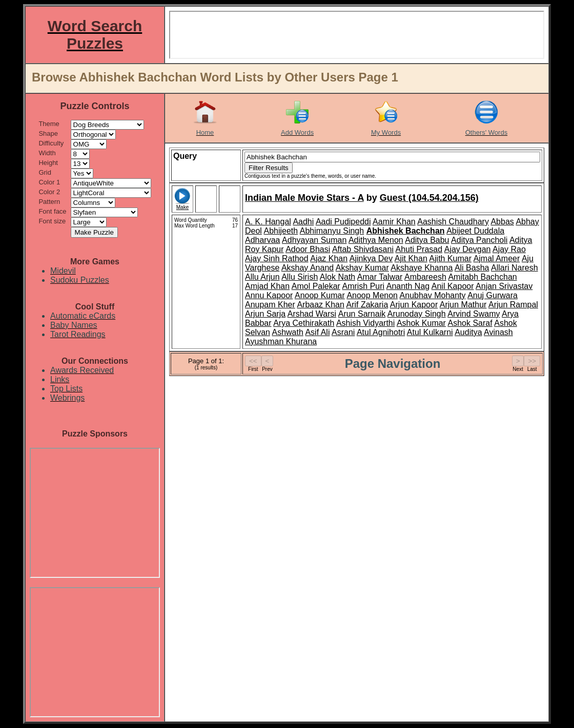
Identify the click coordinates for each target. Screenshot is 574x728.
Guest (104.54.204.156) (429, 198)
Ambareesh (425, 277)
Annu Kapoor (269, 295)
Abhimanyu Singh (332, 231)
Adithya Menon (376, 240)
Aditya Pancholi (479, 240)
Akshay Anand (307, 268)
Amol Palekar (316, 286)
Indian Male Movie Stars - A (304, 198)
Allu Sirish (300, 277)
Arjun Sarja (265, 314)
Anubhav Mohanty (433, 295)
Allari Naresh (515, 268)
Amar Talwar (380, 277)
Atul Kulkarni (430, 332)
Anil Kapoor (453, 286)
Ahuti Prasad (419, 249)
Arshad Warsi (312, 314)
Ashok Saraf (470, 323)
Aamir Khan (394, 222)
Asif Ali (317, 332)
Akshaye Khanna (422, 268)
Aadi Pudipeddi (343, 222)
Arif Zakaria (367, 305)
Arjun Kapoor (414, 305)
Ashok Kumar (421, 323)
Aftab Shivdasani (363, 249)
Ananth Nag (408, 286)
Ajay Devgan (468, 249)
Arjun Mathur (463, 305)
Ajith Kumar (450, 258)
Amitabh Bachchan (482, 277)
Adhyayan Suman (314, 240)
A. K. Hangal (268, 222)
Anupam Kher (270, 305)
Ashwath (287, 332)
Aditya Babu (427, 240)
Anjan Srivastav (504, 286)
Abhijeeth (281, 231)
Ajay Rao (509, 249)
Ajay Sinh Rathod (277, 258)
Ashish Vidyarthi (365, 323)
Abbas (502, 222)
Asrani (343, 332)
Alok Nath (337, 277)
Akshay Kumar (362, 268)
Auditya (468, 332)
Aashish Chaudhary (453, 222)
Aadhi (303, 222)
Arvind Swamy (474, 314)
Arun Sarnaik (362, 314)
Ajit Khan (411, 258)
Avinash (498, 332)
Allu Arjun (262, 277)
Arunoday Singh (417, 314)
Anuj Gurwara (493, 295)
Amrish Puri (363, 286)
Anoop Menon (372, 295)
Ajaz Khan (329, 258)
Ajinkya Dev (371, 258)
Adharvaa (263, 240)
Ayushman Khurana (281, 341)
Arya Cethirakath (304, 323)
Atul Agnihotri (381, 332)
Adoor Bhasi (308, 249)
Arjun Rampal (513, 305)
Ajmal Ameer (497, 258)
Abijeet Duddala (475, 231)
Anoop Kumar (320, 295)
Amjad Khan (267, 286)
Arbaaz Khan (321, 305)
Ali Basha (472, 268)
